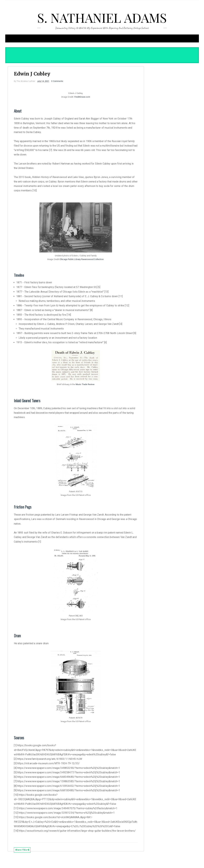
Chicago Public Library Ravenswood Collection (82, 260)
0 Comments (59, 82)
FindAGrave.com (82, 98)
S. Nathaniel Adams (102, 17)
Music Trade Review (85, 389)
